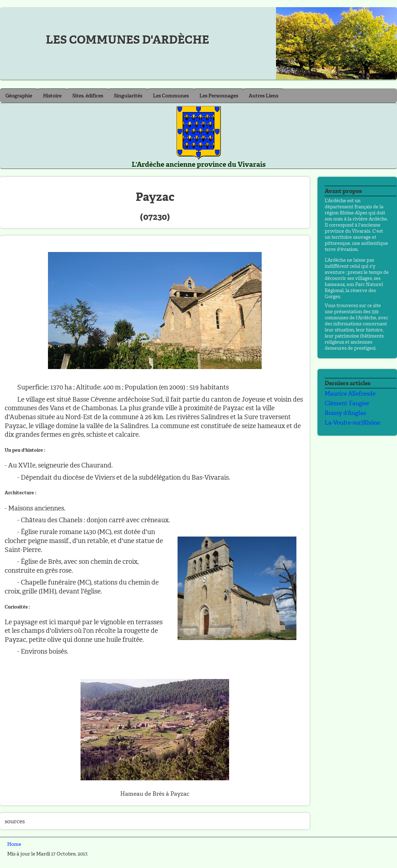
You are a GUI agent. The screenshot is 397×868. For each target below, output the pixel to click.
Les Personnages (219, 96)
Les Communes (171, 96)
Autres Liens (263, 96)
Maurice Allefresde (350, 394)
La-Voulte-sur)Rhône (352, 423)
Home (14, 844)
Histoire (52, 96)
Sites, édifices (88, 96)
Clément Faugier (347, 403)
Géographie (19, 96)
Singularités (128, 96)
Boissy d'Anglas (345, 413)
